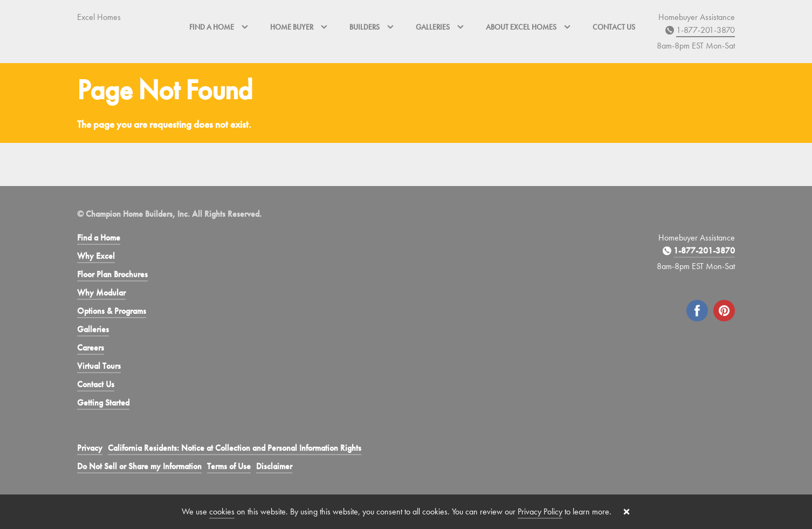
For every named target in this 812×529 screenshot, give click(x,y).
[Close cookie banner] (627, 512)
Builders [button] (372, 27)
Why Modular (101, 293)
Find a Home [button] (219, 27)
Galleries (93, 329)
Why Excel (96, 256)
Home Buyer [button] (299, 27)
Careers (91, 348)
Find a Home (99, 238)
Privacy (90, 448)
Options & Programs (112, 311)
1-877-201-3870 (706, 30)
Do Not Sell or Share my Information (139, 466)
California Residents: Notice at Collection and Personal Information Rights (235, 448)
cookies (222, 511)
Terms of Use (229, 466)
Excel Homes (99, 17)
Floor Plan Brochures (112, 274)
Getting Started (103, 403)
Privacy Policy (540, 511)
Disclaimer (274, 466)
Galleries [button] (440, 27)
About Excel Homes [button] (528, 27)
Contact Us (614, 27)
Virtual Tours (99, 366)
